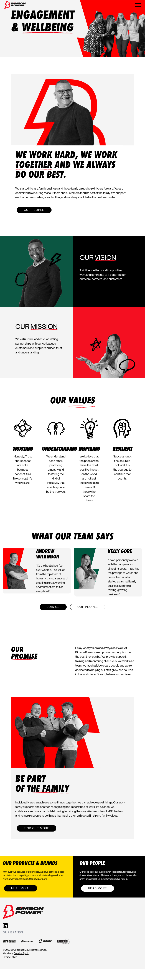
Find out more (37, 828)
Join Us (53, 607)
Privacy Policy (10, 957)
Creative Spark (21, 953)
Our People (34, 210)
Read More (21, 888)
